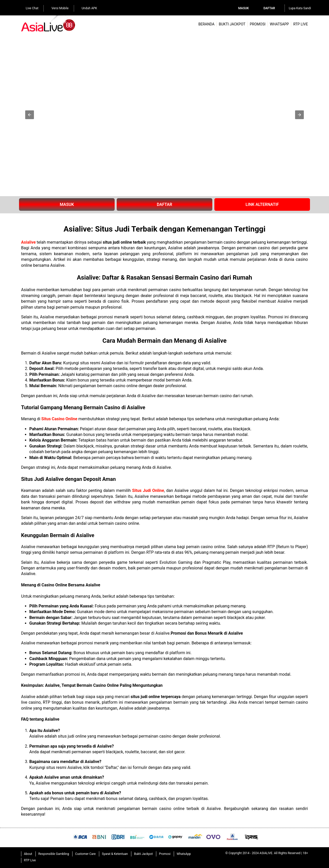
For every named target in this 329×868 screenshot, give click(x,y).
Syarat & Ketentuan (115, 854)
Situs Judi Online (148, 490)
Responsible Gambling (54, 854)
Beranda (207, 24)
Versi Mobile (57, 8)
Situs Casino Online (60, 419)
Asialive (28, 242)
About (28, 854)
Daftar (269, 8)
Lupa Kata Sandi (300, 8)
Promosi (258, 24)
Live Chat (29, 8)
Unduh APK (87, 8)
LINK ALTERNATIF (262, 204)
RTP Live (301, 24)
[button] (30, 115)
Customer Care (85, 854)
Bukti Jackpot (232, 24)
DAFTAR (164, 204)
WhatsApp (279, 24)
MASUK (67, 204)
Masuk (244, 8)
